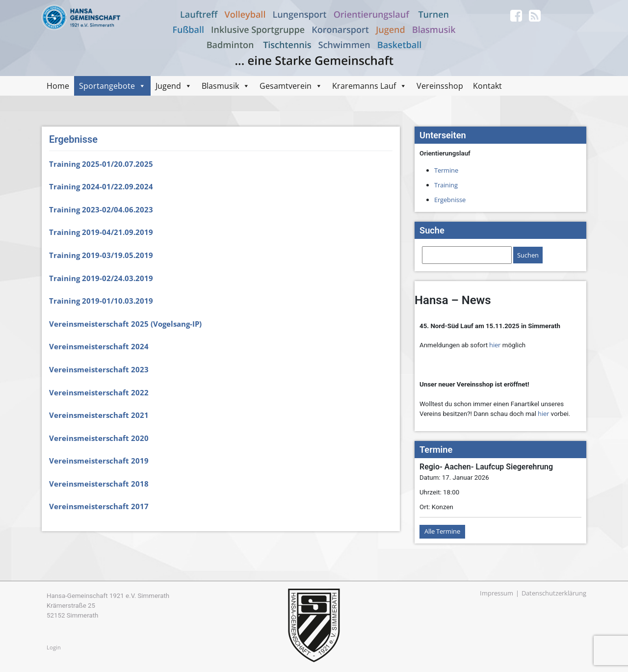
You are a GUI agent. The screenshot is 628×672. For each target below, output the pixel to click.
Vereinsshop (440, 86)
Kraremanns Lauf (364, 86)
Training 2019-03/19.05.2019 (101, 255)
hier (495, 345)
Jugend (168, 86)
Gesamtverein (286, 86)
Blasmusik (220, 86)
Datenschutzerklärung (554, 593)
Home (58, 86)
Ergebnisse (450, 200)
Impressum (497, 593)
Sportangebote (107, 86)
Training (446, 185)
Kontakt (487, 86)
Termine (446, 170)
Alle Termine (442, 531)
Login (54, 647)
